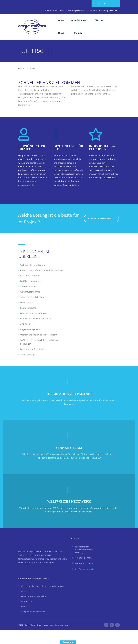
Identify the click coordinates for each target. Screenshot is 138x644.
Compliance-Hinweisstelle (33, 612)
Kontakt (78, 33)
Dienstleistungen (79, 20)
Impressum (26, 601)
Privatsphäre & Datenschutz (34, 596)
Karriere (62, 33)
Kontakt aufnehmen (104, 219)
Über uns (99, 20)
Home (61, 20)
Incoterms (26, 591)
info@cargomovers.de (85, 569)
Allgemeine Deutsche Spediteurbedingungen (42, 586)
